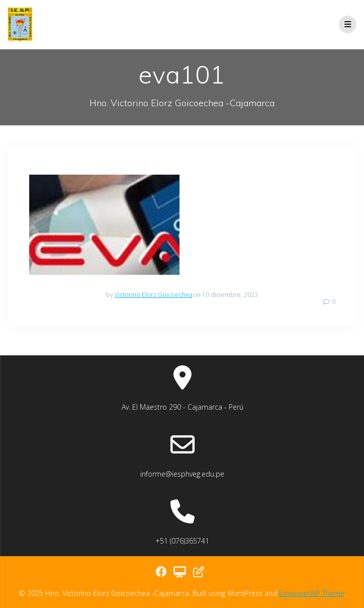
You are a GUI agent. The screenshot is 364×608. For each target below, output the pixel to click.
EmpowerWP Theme (312, 593)
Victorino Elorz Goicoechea (154, 295)
